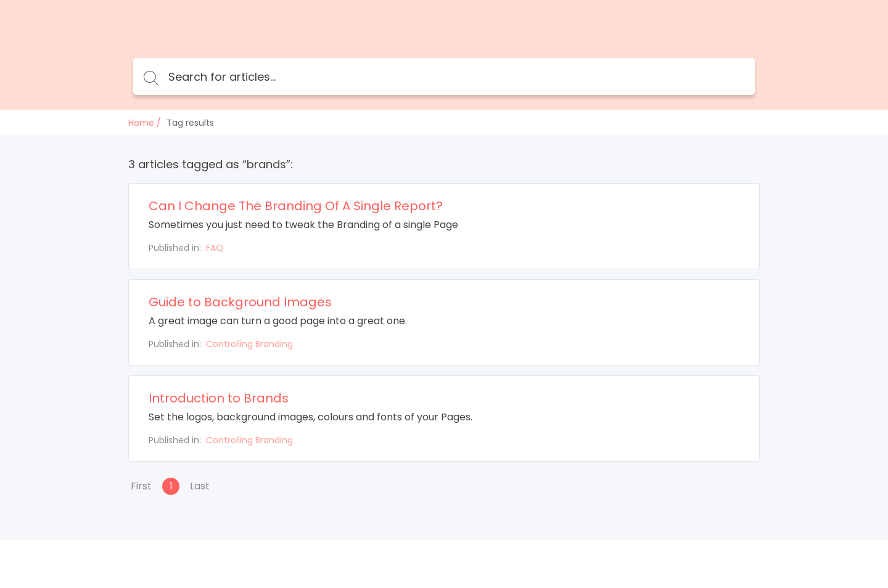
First (141, 486)
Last (200, 486)
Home (141, 123)
